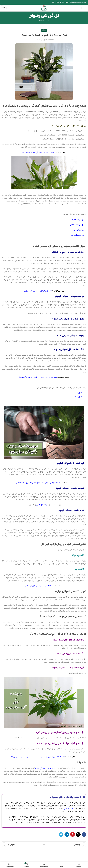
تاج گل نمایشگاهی (77, 225)
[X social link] (78, 834)
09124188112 (67, 2)
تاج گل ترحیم (69, 809)
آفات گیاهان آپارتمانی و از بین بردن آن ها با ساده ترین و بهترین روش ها (38, 757)
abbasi (51, 40)
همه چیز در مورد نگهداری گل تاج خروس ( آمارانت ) (38, 377)
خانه (48, 21)
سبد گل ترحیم (79, 393)
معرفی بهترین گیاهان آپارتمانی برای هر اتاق (38, 152)
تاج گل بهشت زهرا (77, 235)
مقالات (41, 21)
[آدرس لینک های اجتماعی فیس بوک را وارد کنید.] (84, 834)
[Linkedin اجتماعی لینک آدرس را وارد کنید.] (67, 834)
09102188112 (57, 2)
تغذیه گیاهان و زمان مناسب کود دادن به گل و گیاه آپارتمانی (38, 483)
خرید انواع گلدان (42, 505)
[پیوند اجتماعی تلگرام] (61, 834)
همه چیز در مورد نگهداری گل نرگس (38, 586)
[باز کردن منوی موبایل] (84, 8)
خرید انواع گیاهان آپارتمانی (45, 768)
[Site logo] (44, 8)
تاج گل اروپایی (79, 230)
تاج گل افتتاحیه (78, 220)
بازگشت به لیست (44, 845)
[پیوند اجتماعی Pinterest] (73, 834)
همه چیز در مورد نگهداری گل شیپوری (38, 291)
